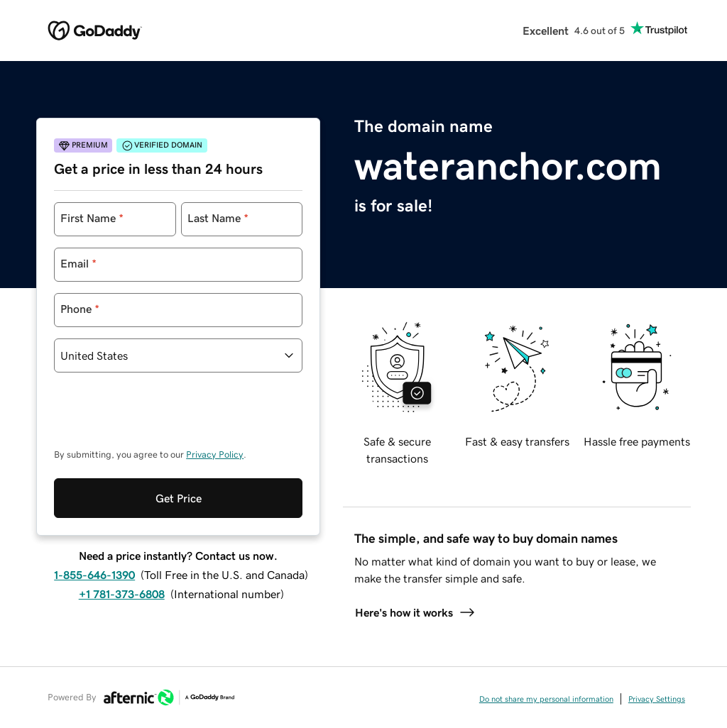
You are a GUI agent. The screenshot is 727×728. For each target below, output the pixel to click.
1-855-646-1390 (94, 575)
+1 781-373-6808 (122, 594)
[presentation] (162, 417)
